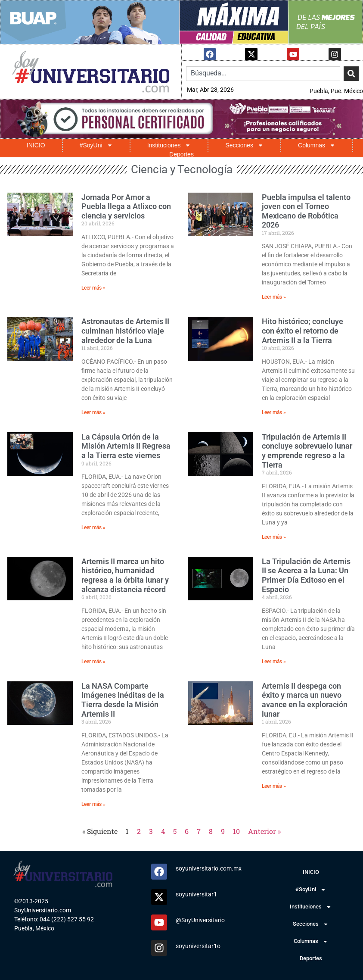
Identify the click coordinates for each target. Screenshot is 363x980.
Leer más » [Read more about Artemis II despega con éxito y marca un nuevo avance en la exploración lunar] (274, 786)
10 (236, 831)
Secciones (244, 145)
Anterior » (264, 831)
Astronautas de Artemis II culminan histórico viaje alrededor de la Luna (125, 330)
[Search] (351, 73)
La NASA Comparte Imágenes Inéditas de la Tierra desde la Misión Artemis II (123, 699)
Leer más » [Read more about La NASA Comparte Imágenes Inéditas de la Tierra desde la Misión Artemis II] (93, 804)
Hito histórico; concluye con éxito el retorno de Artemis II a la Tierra (302, 330)
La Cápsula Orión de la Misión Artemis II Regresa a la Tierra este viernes (126, 446)
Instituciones (169, 145)
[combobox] (263, 73)
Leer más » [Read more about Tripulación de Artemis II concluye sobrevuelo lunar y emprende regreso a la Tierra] (274, 537)
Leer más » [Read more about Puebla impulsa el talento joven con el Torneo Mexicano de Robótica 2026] (274, 296)
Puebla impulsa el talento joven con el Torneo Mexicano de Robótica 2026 (306, 211)
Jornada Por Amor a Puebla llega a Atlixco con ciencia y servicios (126, 206)
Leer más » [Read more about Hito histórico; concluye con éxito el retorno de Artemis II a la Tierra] (274, 412)
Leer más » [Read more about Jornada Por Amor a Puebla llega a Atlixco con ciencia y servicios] (93, 287)
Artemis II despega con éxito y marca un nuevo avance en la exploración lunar (305, 699)
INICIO (36, 145)
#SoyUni (96, 145)
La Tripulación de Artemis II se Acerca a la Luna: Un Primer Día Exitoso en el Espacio (306, 575)
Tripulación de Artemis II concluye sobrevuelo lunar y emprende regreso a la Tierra (307, 450)
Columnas (317, 145)
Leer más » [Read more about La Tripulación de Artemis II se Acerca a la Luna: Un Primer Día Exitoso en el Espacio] (274, 661)
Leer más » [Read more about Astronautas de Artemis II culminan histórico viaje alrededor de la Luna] (93, 412)
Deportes (181, 154)
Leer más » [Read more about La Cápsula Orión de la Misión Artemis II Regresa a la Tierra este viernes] (93, 527)
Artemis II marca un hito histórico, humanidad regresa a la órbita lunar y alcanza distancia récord (125, 575)
